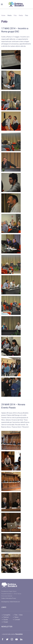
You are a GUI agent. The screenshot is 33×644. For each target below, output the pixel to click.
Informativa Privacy (11, 598)
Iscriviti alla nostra (12, 634)
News (15, 617)
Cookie (3, 598)
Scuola (5, 620)
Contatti (16, 620)
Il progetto (6, 615)
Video (21, 615)
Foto (16, 615)
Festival (5, 617)
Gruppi (5, 622)
